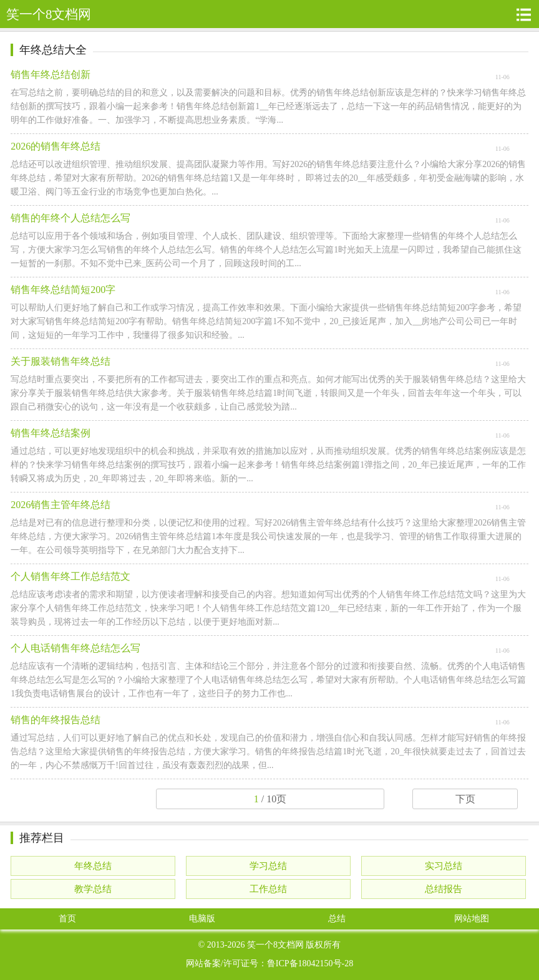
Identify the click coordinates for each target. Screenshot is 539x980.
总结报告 (444, 889)
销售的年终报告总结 (56, 720)
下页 (465, 799)
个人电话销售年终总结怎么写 (75, 648)
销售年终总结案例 (51, 433)
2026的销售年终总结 (56, 146)
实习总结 (444, 866)
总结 (337, 919)
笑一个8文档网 (275, 945)
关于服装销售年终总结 (61, 361)
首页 (67, 919)
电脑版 (202, 919)
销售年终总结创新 (51, 74)
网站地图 (472, 919)
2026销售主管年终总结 (61, 505)
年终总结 (93, 866)
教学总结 (93, 889)
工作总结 (268, 889)
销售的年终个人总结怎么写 (70, 218)
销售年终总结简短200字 (63, 290)
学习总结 (268, 866)
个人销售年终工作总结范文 (70, 576)
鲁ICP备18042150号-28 (310, 963)
